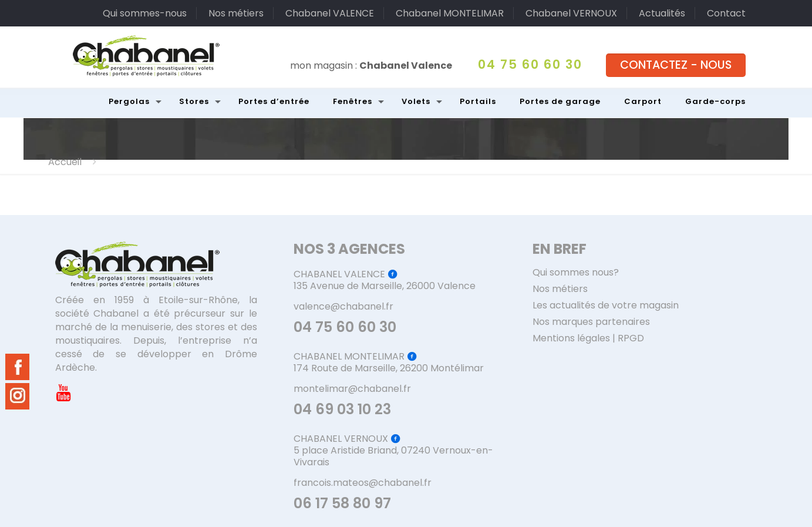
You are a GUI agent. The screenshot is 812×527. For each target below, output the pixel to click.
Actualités (662, 13)
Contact (726, 13)
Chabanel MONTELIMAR (450, 13)
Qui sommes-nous (145, 13)
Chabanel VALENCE (330, 13)
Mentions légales (571, 338)
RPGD (631, 338)
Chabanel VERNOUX (571, 13)
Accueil (65, 162)
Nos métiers (236, 13)
